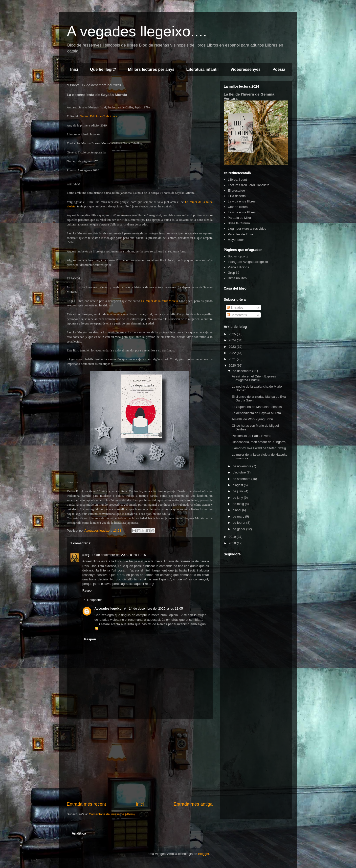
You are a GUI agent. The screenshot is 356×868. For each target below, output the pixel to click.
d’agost (238, 485)
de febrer (240, 523)
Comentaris (237, 315)
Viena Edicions (238, 267)
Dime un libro (237, 278)
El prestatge (236, 190)
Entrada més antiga (193, 804)
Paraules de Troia (240, 234)
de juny (238, 498)
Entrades (235, 308)
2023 (233, 347)
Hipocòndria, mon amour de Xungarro (259, 442)
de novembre (243, 466)
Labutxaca (111, 116)
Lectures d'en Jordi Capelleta (248, 185)
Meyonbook (236, 240)
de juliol (239, 491)
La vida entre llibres (242, 201)
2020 (233, 365)
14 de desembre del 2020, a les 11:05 (156, 608)
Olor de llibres (238, 207)
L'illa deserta (237, 196)
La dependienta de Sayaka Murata (256, 413)
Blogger (203, 854)
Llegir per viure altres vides (247, 229)
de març (239, 516)
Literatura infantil (202, 69)
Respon (88, 590)
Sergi (86, 555)
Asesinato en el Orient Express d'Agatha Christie (254, 378)
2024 (233, 340)
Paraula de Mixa (239, 218)
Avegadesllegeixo (108, 608)
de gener (239, 529)
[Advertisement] (140, 760)
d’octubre (240, 472)
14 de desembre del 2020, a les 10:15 (119, 555)
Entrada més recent (86, 804)
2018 (233, 543)
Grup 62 (234, 273)
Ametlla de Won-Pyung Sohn (252, 419)
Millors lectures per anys (151, 69)
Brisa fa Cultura (239, 223)
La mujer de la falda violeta (160, 301)
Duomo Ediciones (91, 116)
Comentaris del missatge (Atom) (112, 814)
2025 (233, 334)
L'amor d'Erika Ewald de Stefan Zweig (259, 448)
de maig (239, 504)
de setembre (242, 479)
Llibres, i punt (237, 180)
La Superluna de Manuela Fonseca (257, 407)
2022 (233, 353)
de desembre (243, 371)
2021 (233, 359)
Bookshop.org (238, 256)
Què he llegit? (103, 69)
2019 (233, 537)
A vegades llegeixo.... (137, 31)
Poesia (279, 69)
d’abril (237, 510)
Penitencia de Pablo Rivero (251, 436)
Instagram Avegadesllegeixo (248, 262)
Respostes (95, 600)
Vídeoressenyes (245, 69)
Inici (74, 69)
